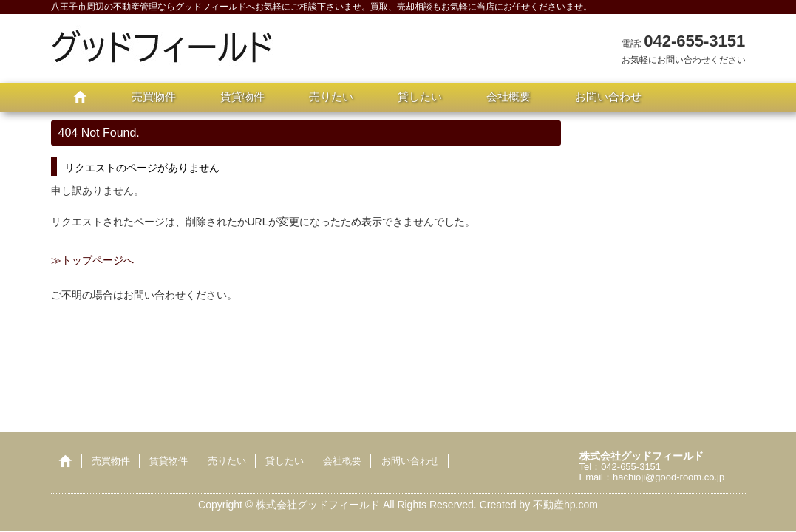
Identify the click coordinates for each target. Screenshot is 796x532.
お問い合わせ (608, 96)
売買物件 (154, 96)
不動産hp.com (565, 505)
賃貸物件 (242, 96)
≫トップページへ (92, 260)
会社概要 (508, 96)
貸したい (420, 96)
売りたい (331, 96)
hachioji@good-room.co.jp (669, 477)
